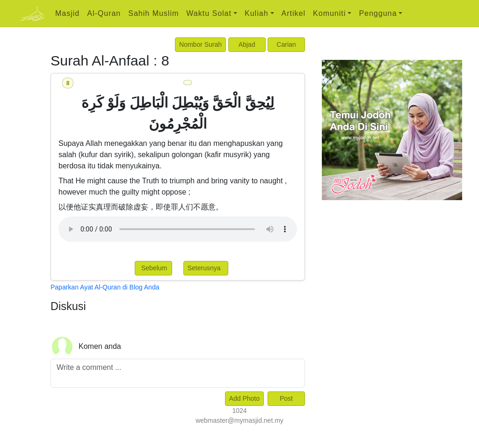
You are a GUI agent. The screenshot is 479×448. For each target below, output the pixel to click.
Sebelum (153, 268)
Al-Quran (104, 13)
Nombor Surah (200, 44)
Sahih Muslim (153, 13)
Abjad (247, 44)
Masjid (67, 13)
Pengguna (378, 13)
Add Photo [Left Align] (244, 398)
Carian (286, 44)
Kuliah (256, 13)
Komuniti (329, 13)
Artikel (294, 13)
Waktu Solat (209, 13)
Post (286, 398)
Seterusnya (206, 268)
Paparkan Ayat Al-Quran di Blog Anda (105, 287)
